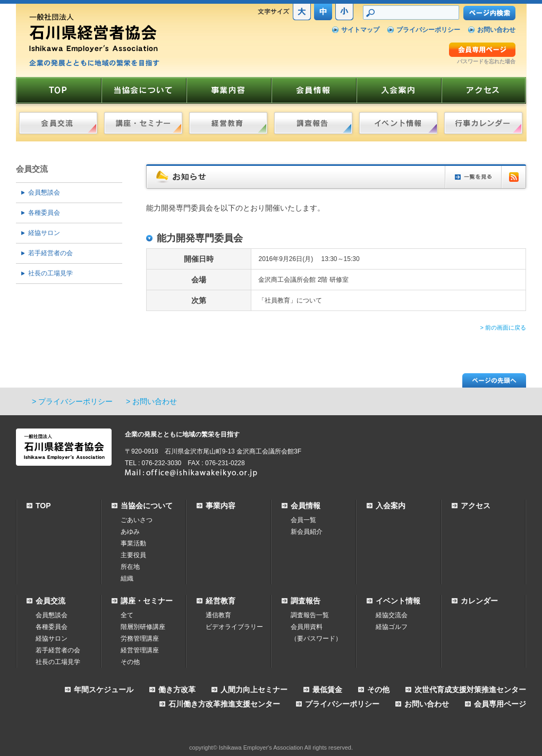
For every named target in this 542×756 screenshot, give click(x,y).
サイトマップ (360, 30)
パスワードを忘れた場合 (486, 61)
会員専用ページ (500, 704)
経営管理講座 (140, 650)
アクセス (476, 506)
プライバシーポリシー (428, 30)
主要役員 (133, 555)
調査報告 (306, 601)
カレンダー (479, 601)
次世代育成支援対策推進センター (470, 690)
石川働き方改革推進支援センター (224, 704)
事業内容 (221, 506)
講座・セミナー (147, 601)
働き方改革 (177, 690)
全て (127, 615)
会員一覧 (303, 520)
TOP (43, 506)
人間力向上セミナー (254, 690)
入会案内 (391, 506)
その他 (130, 662)
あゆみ (130, 532)
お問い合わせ (496, 30)
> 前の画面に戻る (503, 327)
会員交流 (32, 169)
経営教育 (221, 601)
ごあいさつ (137, 520)
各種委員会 (44, 213)
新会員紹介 (307, 532)
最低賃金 (327, 690)
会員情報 (306, 506)
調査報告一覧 (310, 615)
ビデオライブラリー (234, 627)
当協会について (147, 506)
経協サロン (44, 233)
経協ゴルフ (392, 627)
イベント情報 (398, 601)
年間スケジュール (104, 690)
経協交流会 (392, 615)
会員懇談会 (44, 192)
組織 (127, 578)
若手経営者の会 (50, 253)
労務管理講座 (140, 639)
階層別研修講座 (143, 627)
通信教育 (218, 615)
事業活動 (133, 543)
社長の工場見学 (50, 273)
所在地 (130, 567)
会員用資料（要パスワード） (316, 633)
